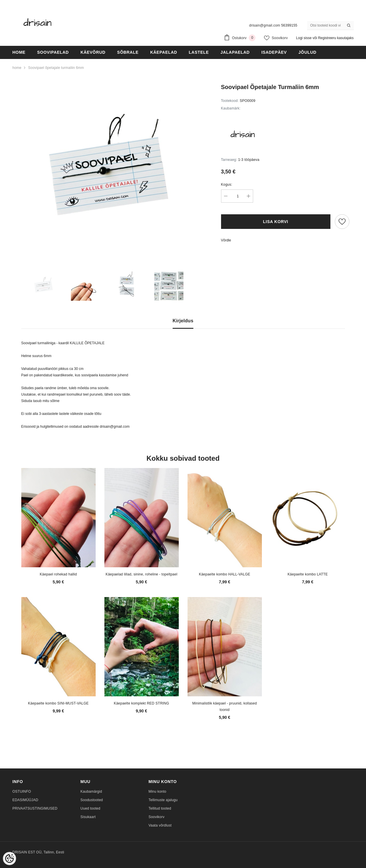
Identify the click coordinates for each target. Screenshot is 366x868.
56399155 (289, 25)
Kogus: (227, 185)
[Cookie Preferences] (9, 859)
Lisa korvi (276, 222)
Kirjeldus (183, 321)
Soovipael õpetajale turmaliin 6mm (56, 68)
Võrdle (226, 240)
